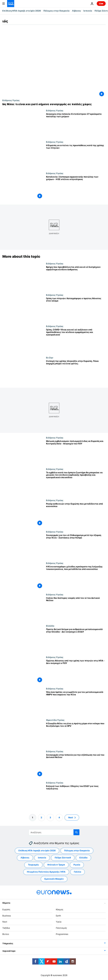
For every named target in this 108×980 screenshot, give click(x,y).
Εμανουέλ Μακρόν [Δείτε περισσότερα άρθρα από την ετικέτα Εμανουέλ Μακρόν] (54, 879)
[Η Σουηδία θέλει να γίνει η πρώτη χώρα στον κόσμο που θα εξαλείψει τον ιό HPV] (76, 734)
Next (5, 922)
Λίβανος (76, 11)
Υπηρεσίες (8, 943)
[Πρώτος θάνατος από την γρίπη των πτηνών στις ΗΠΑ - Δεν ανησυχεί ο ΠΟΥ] (76, 672)
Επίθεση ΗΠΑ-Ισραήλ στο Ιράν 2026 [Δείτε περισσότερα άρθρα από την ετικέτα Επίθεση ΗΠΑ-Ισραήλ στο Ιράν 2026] (37, 850)
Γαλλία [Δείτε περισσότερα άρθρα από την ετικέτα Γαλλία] (77, 872)
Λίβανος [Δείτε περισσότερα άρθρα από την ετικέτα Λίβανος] (25, 858)
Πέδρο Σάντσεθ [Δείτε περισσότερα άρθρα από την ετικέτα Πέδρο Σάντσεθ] (63, 858)
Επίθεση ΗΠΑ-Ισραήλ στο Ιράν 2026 (22, 11)
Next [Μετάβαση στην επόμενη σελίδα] (71, 817)
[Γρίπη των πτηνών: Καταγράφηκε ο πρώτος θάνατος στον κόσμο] (76, 309)
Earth (58, 915)
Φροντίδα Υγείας (55, 720)
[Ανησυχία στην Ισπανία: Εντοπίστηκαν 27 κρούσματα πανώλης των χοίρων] (76, 125)
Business (7, 915)
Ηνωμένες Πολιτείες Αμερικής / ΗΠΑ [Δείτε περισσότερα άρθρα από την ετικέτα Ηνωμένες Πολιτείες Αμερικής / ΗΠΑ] (46, 872)
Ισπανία (88, 11)
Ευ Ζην (50, 358)
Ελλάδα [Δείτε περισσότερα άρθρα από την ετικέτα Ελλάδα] (83, 858)
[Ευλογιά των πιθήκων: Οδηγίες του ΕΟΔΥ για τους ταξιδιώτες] (76, 797)
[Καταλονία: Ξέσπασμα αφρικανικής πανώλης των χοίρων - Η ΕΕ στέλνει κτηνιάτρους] (76, 188)
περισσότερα (9, 951)
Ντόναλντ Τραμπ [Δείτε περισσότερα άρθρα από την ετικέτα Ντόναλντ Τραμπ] (56, 865)
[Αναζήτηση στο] (54, 832)
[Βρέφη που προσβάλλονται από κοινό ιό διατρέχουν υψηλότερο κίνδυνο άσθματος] (76, 278)
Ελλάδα (50, 626)
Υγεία (59, 922)
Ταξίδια (6, 928)
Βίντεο (6, 934)
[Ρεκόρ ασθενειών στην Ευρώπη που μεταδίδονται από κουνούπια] (76, 515)
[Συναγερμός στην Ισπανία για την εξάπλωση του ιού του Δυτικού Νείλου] (76, 766)
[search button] (76, 832)
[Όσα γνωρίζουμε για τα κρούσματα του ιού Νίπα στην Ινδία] (54, 104)
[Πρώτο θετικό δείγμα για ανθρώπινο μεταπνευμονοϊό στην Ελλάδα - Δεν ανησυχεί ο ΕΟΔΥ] (76, 640)
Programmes (62, 934)
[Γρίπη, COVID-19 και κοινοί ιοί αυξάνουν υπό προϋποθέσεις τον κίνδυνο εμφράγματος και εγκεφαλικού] (76, 341)
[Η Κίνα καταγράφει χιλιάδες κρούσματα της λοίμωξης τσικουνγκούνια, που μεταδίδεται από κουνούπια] (76, 578)
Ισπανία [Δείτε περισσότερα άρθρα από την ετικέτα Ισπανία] (42, 858)
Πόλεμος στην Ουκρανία (56, 11)
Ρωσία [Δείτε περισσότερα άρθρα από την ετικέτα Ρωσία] (77, 865)
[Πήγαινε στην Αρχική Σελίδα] (11, 4)
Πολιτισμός (61, 928)
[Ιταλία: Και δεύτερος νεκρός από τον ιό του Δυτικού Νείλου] (76, 609)
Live (101, 3)
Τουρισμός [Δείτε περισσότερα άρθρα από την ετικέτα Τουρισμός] (33, 865)
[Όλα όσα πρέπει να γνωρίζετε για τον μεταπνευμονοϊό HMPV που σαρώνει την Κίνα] (76, 703)
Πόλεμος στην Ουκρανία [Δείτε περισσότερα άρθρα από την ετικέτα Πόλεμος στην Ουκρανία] (77, 850)
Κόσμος (60, 909)
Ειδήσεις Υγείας (11, 100)
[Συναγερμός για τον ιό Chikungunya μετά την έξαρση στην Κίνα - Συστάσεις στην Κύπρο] (76, 546)
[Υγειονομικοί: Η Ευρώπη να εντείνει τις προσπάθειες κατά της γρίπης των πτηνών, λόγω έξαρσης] (76, 156)
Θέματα (6, 903)
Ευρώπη (6, 909)
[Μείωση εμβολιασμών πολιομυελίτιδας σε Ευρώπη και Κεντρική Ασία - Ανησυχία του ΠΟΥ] (76, 452)
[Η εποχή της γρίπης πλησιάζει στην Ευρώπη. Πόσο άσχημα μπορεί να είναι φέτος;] (76, 372)
